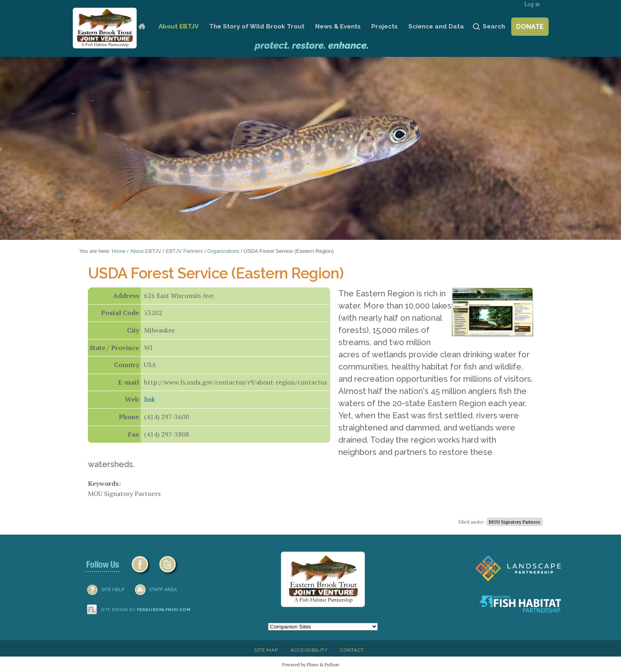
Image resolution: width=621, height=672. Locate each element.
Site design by (146, 610)
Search (494, 26)
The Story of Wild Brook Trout (257, 26)
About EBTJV (179, 26)
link (149, 399)
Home (142, 27)
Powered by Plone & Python (311, 664)
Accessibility (309, 650)
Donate (530, 27)
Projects (385, 26)
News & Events (338, 26)
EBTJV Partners (184, 251)
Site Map (266, 650)
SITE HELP (113, 589)
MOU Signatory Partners (515, 522)
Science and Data (436, 26)
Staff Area (163, 589)
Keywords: (104, 483)
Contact (352, 650)
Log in (532, 4)
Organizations (223, 251)
